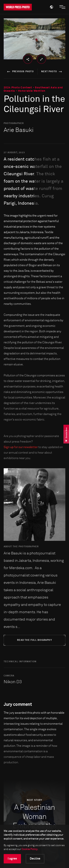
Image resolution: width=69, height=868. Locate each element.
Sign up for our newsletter (21, 447)
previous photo (20, 72)
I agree (12, 859)
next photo (52, 72)
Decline (35, 859)
